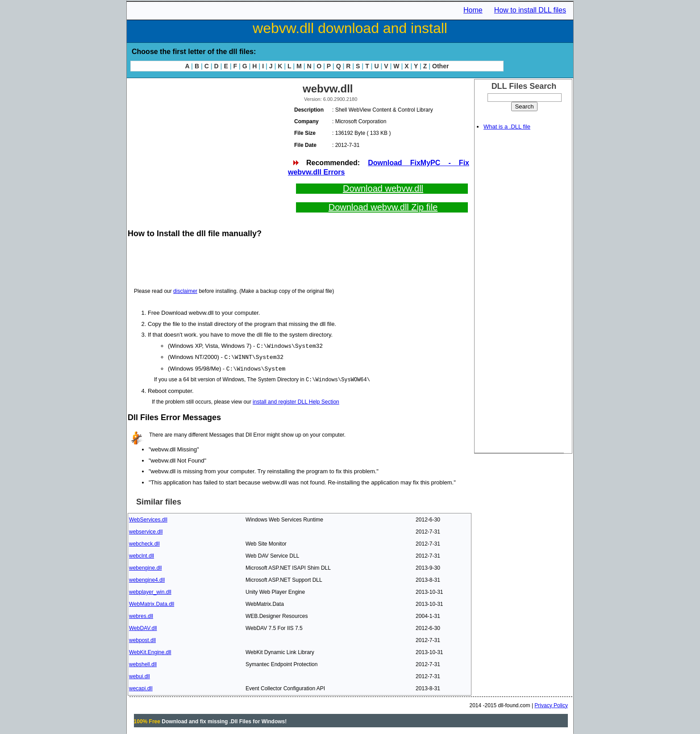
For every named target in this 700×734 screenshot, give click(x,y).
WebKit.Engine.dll (150, 651)
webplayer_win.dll (150, 591)
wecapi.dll (141, 687)
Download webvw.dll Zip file (383, 207)
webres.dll (141, 615)
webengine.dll (145, 567)
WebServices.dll (148, 518)
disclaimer (185, 291)
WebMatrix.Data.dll (152, 603)
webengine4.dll (147, 579)
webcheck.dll (144, 542)
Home (473, 10)
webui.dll (140, 675)
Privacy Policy (551, 704)
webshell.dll (143, 663)
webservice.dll (146, 530)
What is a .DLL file (507, 127)
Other (440, 66)
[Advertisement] (207, 143)
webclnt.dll (142, 555)
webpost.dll (142, 639)
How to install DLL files (530, 10)
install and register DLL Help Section (296, 400)
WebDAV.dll (143, 627)
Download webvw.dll (383, 188)
